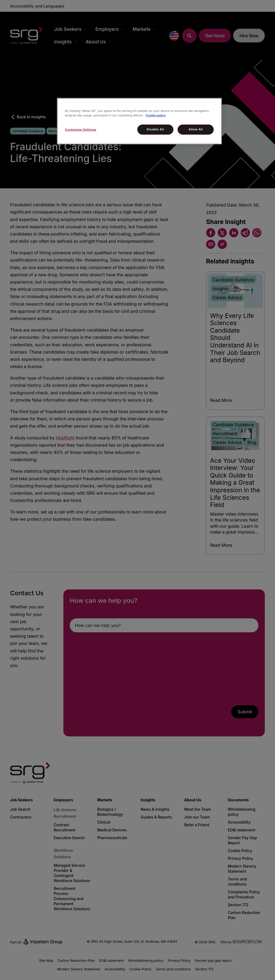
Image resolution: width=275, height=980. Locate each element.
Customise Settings (81, 130)
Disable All (155, 129)
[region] (139, 121)
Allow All (196, 129)
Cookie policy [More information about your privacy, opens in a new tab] (156, 115)
